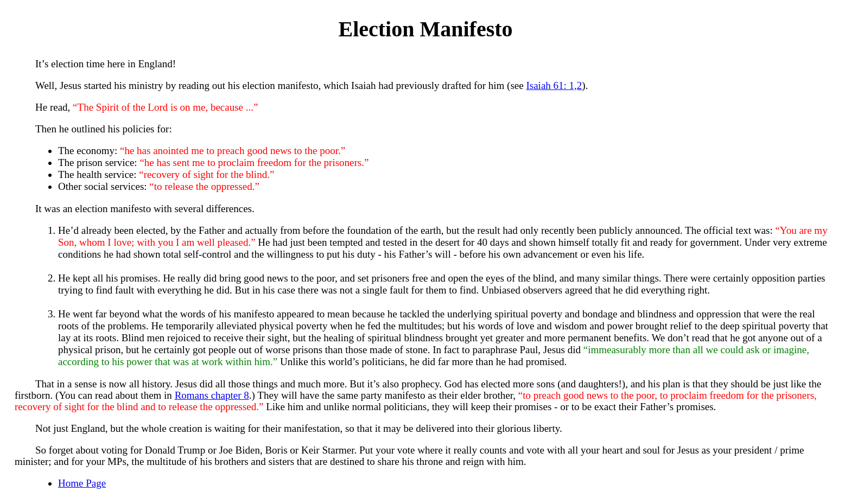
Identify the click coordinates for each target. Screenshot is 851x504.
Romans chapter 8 (212, 395)
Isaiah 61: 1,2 (554, 85)
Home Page (82, 483)
